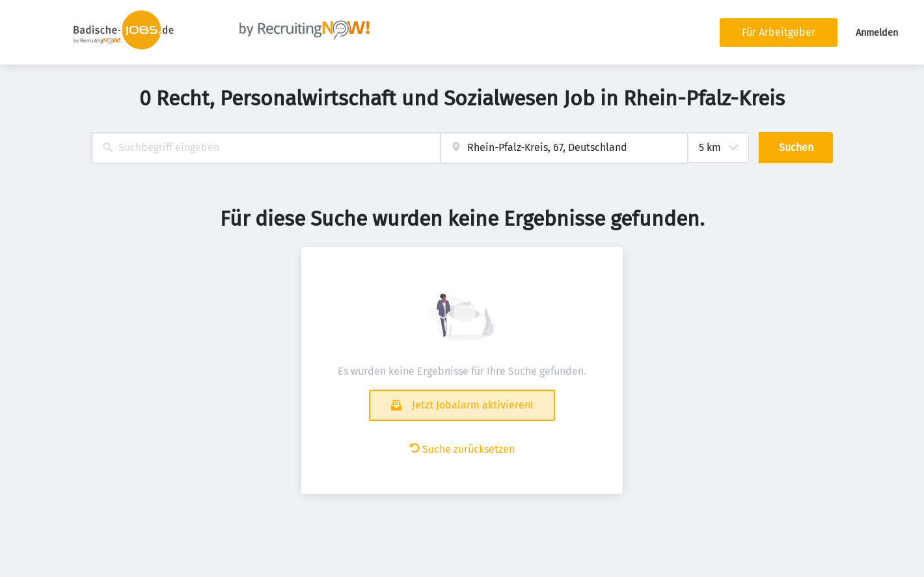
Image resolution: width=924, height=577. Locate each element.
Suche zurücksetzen (462, 449)
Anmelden (877, 33)
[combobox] (266, 148)
